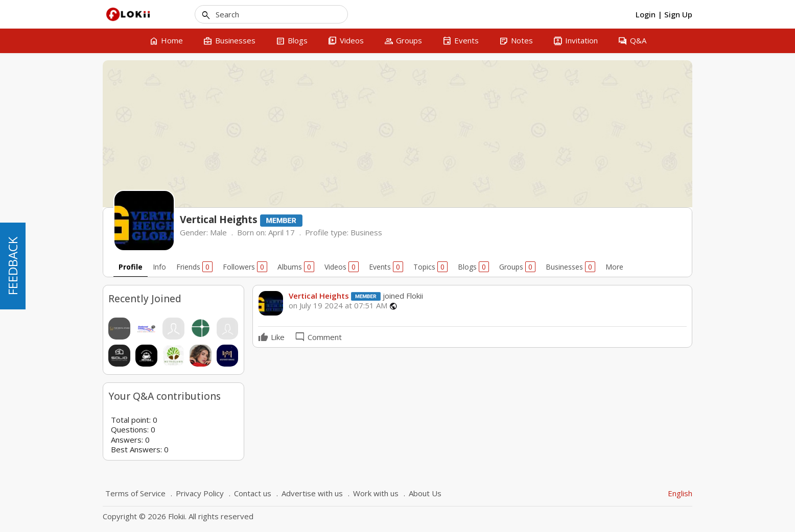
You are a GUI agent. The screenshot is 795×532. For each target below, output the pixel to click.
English (680, 493)
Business (366, 232)
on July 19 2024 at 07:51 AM (338, 306)
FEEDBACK (13, 266)
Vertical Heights (319, 296)
